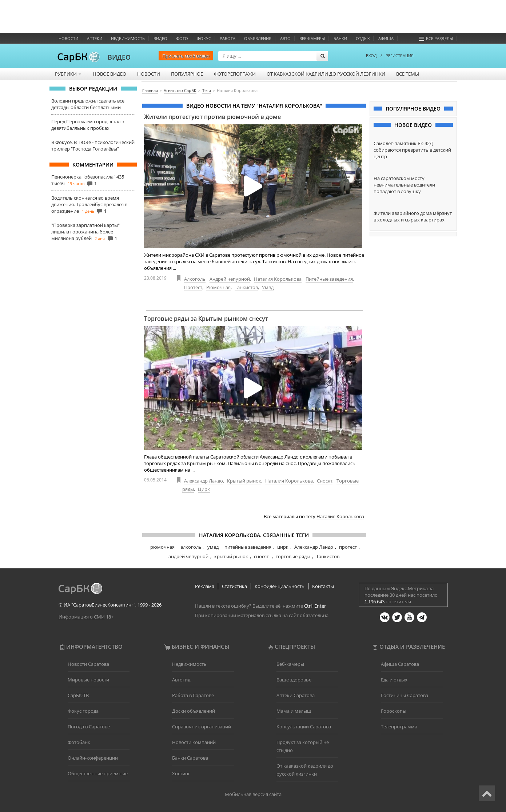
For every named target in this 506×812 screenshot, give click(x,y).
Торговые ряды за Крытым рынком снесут (206, 319)
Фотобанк (79, 742)
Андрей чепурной (230, 279)
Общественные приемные (98, 773)
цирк (283, 547)
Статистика (234, 586)
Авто (285, 38)
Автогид (181, 680)
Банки (340, 38)
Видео (160, 38)
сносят (262, 556)
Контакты (323, 586)
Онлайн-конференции (93, 758)
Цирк (204, 489)
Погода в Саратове (89, 727)
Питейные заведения (329, 279)
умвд (213, 547)
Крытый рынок (244, 481)
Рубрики (69, 74)
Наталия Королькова (278, 279)
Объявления (258, 38)
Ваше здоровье (294, 680)
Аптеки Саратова (296, 695)
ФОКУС (204, 38)
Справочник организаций (202, 727)
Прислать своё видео (186, 56)
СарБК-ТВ (78, 695)
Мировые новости (88, 680)
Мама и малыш (294, 711)
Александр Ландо (204, 481)
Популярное (187, 74)
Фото (182, 38)
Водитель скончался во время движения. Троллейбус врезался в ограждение (89, 204)
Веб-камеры (312, 38)
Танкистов (246, 287)
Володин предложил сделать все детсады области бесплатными (88, 104)
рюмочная (162, 547)
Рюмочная (218, 287)
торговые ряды (293, 556)
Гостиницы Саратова (405, 695)
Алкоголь (195, 279)
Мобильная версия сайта (253, 794)
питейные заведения (248, 547)
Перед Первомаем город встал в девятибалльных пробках (88, 125)
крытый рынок (231, 556)
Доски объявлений (194, 711)
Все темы (408, 74)
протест (348, 547)
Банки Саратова (190, 758)
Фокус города (83, 711)
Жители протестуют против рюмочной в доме (212, 117)
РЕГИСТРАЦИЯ (400, 55)
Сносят (325, 481)
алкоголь (191, 547)
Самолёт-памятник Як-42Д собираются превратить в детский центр (412, 150)
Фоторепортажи (235, 74)
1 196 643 (374, 601)
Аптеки (95, 38)
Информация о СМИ (82, 617)
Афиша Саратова (400, 664)
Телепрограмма (399, 727)
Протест (193, 287)
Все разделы (436, 38)
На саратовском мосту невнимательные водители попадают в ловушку (404, 185)
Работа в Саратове (193, 695)
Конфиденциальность (280, 586)
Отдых (363, 38)
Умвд (268, 287)
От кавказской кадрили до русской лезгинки (326, 74)
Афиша (386, 38)
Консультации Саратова (304, 727)
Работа (228, 38)
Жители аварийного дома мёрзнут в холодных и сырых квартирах (413, 216)
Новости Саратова (88, 664)
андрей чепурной (188, 556)
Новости (68, 38)
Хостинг (181, 773)
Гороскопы (394, 711)
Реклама (205, 586)
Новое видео (109, 74)
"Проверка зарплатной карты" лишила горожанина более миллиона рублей (85, 232)
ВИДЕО (119, 57)
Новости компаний (194, 742)
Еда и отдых (394, 680)
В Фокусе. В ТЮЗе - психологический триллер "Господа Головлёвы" (93, 145)
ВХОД (371, 55)
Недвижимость (128, 38)
